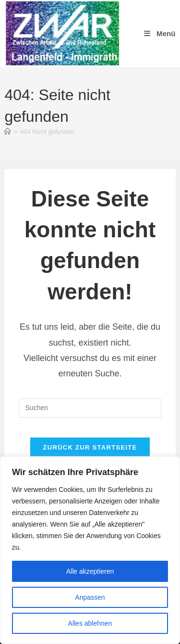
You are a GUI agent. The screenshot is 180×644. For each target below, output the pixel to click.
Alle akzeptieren (90, 571)
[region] (90, 550)
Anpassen (90, 597)
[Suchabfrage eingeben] (90, 408)
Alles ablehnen (90, 623)
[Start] (7, 132)
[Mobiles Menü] (159, 33)
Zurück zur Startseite (90, 447)
